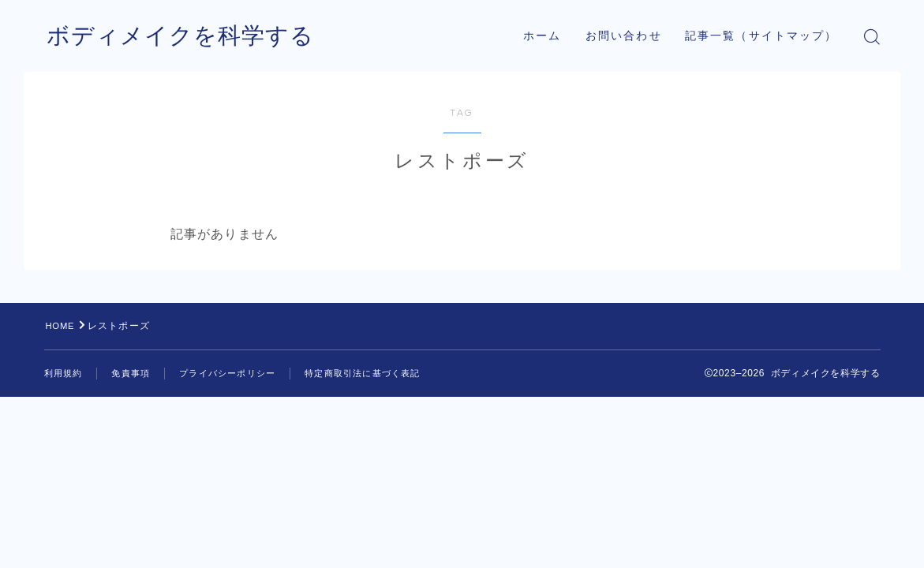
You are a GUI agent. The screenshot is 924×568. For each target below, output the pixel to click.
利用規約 (65, 373)
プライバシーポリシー (238, 373)
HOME (62, 326)
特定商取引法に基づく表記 (381, 373)
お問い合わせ (624, 36)
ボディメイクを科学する (185, 37)
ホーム (542, 36)
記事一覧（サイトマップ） (761, 36)
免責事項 (135, 373)
